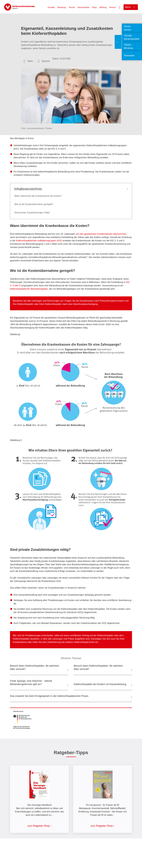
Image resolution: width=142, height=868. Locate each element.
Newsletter (129, 56)
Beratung (62, 7)
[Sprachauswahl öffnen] (44, 61)
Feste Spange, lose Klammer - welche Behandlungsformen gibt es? (31, 683)
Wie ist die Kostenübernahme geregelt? (34, 204)
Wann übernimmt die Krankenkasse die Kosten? (38, 196)
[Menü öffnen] (131, 7)
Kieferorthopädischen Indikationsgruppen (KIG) (39, 241)
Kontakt (51, 7)
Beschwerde (83, 7)
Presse (113, 7)
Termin (72, 7)
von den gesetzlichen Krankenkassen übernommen (101, 234)
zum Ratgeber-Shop (39, 826)
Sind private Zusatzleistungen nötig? (32, 213)
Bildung (103, 7)
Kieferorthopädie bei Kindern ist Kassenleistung (100, 684)
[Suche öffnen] (120, 7)
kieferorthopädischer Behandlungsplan (29, 289)
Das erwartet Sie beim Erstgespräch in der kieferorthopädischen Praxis (49, 696)
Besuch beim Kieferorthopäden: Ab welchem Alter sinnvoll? (35, 667)
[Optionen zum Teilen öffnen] (28, 61)
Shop (94, 7)
